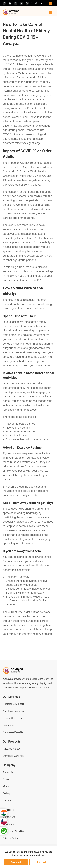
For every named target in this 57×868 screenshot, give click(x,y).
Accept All (16, 862)
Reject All (41, 862)
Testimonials (10, 824)
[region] (28, 857)
